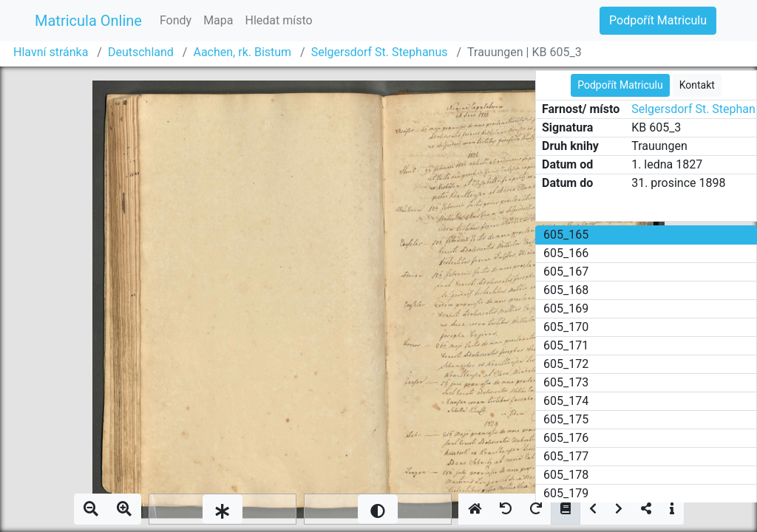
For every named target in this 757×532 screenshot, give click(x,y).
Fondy (176, 20)
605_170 (566, 327)
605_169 (566, 308)
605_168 (566, 290)
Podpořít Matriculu (658, 20)
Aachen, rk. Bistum (242, 52)
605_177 (566, 456)
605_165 (566, 235)
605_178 (566, 475)
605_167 (566, 272)
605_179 (566, 493)
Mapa (218, 20)
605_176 (566, 438)
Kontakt (697, 85)
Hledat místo (279, 20)
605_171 (566, 345)
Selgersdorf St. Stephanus (380, 52)
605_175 (566, 419)
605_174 (566, 401)
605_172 (566, 364)
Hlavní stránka (51, 52)
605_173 (566, 382)
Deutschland (141, 52)
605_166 (566, 253)
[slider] (223, 509)
